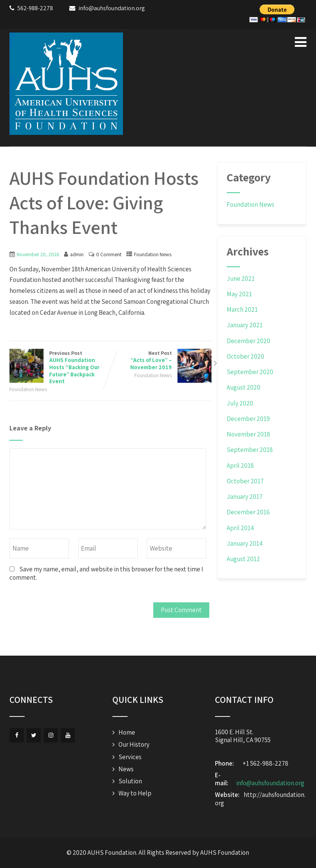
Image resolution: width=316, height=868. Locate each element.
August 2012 (243, 559)
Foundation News (153, 254)
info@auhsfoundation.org (270, 783)
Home (127, 732)
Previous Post (60, 367)
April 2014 (240, 528)
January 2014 (245, 543)
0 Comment (109, 254)
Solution (130, 781)
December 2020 (248, 341)
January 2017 (245, 497)
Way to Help (135, 793)
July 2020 (240, 403)
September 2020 (250, 372)
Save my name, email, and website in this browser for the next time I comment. (106, 573)
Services (130, 757)
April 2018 (240, 466)
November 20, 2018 (38, 254)
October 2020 (245, 356)
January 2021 (245, 325)
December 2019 (248, 419)
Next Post (161, 360)
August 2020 (244, 387)
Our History (134, 744)
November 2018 (248, 434)
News (126, 769)
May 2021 (239, 294)
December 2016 (248, 512)
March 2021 (242, 309)
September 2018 (250, 450)
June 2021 (241, 279)
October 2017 (245, 481)
